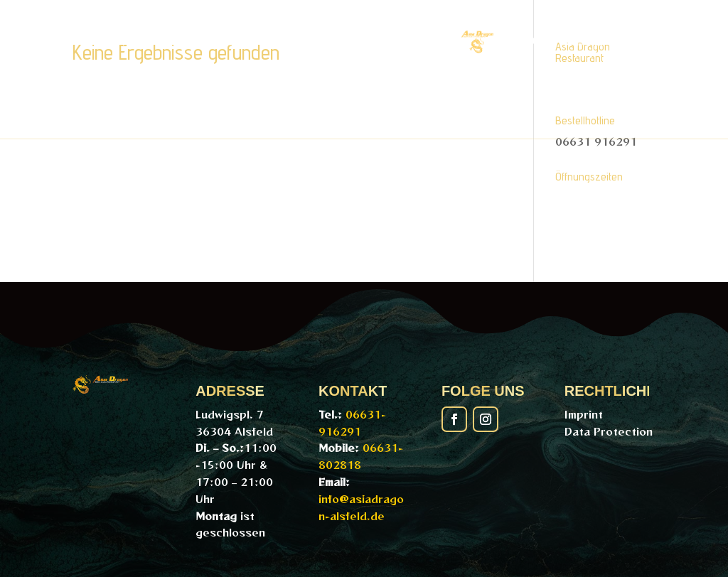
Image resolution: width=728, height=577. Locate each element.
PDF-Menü (213, 41)
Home (122, 41)
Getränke (567, 41)
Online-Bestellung (353, 41)
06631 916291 (596, 141)
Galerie (251, 95)
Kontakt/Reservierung (400, 95)
